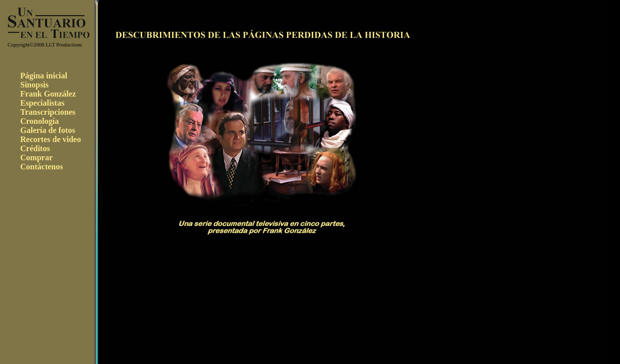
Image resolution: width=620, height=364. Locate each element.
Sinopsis (34, 85)
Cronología (39, 121)
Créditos (35, 148)
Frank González (48, 94)
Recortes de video (51, 139)
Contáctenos (42, 167)
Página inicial (44, 76)
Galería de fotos (48, 130)
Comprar (36, 157)
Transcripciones (48, 112)
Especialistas (42, 103)
